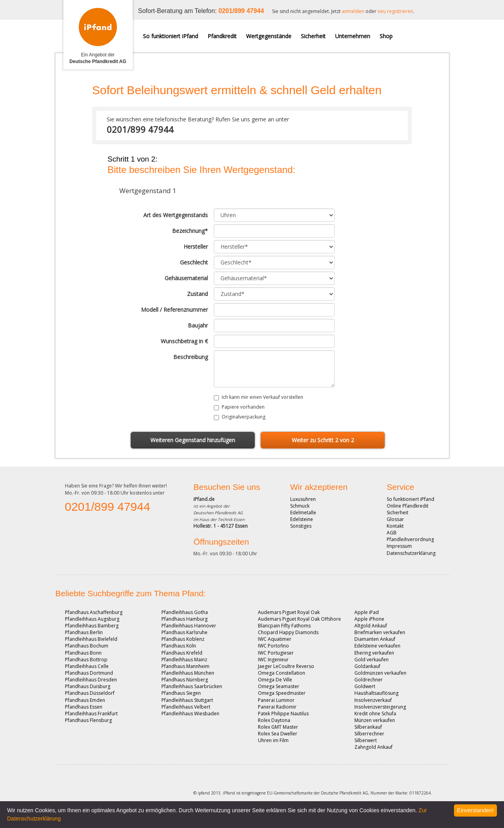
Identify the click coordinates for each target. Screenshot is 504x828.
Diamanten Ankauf (375, 639)
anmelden (353, 11)
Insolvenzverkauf (373, 700)
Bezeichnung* (190, 231)
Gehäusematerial (186, 278)
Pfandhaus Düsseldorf (90, 693)
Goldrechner (369, 680)
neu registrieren (395, 11)
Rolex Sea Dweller (278, 734)
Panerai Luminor (276, 700)
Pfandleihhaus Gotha (185, 612)
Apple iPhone (369, 619)
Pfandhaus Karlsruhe (184, 632)
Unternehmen (353, 36)
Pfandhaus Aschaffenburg (94, 612)
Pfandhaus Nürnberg (185, 680)
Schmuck (300, 506)
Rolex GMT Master (278, 727)
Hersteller (196, 247)
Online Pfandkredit (408, 506)
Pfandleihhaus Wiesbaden (190, 714)
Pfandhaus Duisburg (88, 686)
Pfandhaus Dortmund (89, 673)
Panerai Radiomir (277, 707)
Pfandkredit (222, 36)
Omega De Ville (275, 680)
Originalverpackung (244, 417)
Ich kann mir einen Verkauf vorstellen (262, 397)
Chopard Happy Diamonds (288, 632)
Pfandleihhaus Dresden (91, 680)
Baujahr (198, 325)
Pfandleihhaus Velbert (186, 707)
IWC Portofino (273, 646)
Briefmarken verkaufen (380, 632)
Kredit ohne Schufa (375, 714)
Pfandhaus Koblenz (183, 639)
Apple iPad (367, 612)
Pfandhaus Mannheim (185, 666)
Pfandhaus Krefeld (182, 653)
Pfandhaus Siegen (181, 693)
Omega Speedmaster (282, 693)
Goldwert (365, 686)
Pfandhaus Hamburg (184, 619)
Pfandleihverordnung (410, 539)
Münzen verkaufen (375, 720)
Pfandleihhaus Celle (87, 666)
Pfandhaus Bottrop (86, 660)
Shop (386, 36)
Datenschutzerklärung (411, 553)
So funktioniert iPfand (170, 36)
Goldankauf (367, 666)
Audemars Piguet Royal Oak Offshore (299, 619)
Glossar (395, 519)
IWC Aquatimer (275, 639)
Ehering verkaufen (374, 653)
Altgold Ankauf (371, 626)
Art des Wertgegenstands (176, 215)
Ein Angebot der (98, 58)
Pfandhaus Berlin (84, 632)
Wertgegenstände (269, 36)
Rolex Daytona (274, 720)
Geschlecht (194, 262)
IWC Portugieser (276, 653)
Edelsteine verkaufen (377, 646)
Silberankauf (368, 727)
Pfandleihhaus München (188, 673)
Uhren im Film (273, 740)
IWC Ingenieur (273, 660)
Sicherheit (313, 36)
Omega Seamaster (279, 686)
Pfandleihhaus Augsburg (92, 619)
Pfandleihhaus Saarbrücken (192, 686)
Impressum (399, 546)
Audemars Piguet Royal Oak (289, 612)
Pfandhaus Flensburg (88, 720)
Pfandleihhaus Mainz (184, 660)
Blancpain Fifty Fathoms (284, 626)
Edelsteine (302, 519)
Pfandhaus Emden (85, 700)
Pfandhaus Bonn (83, 653)
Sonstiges (301, 526)
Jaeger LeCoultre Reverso (286, 666)
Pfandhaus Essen (84, 707)
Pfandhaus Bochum (87, 646)
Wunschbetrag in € (184, 341)
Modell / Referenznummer (174, 310)
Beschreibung (191, 357)
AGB (392, 533)
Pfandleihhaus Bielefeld (91, 639)
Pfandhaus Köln (179, 646)
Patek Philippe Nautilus (283, 714)
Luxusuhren (303, 499)
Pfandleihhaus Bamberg (92, 626)
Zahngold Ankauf (373, 747)
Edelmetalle (303, 513)
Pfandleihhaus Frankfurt (91, 714)
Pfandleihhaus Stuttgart (187, 700)
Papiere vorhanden (243, 407)
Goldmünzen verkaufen (380, 673)
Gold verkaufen (372, 660)
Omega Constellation (282, 673)
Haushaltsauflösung (376, 693)
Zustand (197, 294)
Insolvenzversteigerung (380, 707)
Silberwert (366, 740)
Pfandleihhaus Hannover (189, 626)
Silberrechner (369, 734)
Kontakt (395, 526)
